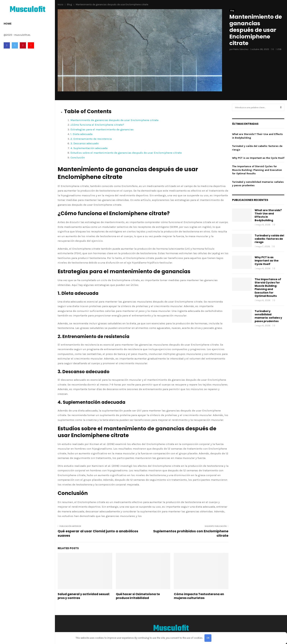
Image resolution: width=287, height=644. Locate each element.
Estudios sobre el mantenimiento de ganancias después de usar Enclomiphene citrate (126, 153)
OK (208, 638)
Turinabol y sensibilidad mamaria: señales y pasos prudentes (268, 316)
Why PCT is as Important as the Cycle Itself (258, 158)
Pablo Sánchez (241, 49)
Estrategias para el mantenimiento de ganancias (102, 129)
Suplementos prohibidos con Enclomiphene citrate (191, 533)
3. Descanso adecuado (85, 143)
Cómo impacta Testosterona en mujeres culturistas (199, 596)
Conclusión (78, 157)
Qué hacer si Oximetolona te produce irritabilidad (138, 596)
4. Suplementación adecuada (89, 148)
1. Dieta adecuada (81, 134)
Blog (232, 11)
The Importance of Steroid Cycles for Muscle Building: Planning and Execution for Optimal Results (257, 170)
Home (8, 24)
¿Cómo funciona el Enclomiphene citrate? (97, 125)
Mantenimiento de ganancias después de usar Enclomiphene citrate (114, 120)
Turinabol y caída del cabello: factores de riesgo (269, 239)
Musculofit (28, 10)
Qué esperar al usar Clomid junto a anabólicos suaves (98, 533)
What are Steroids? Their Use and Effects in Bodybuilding (268, 215)
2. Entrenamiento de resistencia (91, 139)
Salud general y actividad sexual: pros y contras (84, 596)
